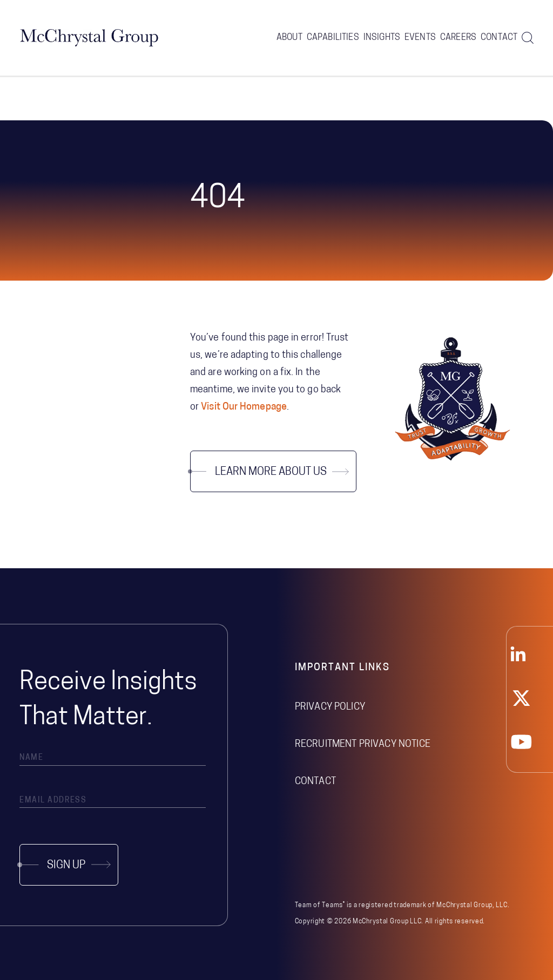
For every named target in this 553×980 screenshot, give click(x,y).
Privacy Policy (330, 707)
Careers (458, 38)
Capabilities (333, 38)
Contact (499, 38)
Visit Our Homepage (244, 407)
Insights (382, 38)
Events (420, 38)
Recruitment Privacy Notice (363, 744)
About (289, 38)
